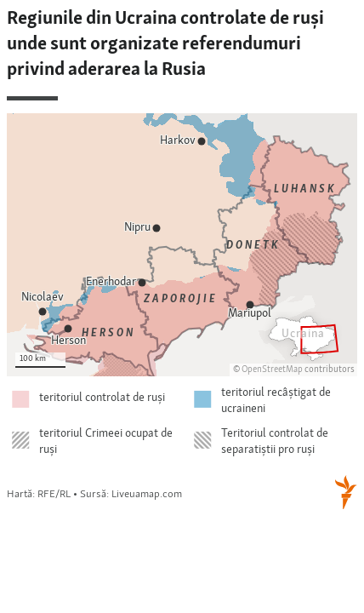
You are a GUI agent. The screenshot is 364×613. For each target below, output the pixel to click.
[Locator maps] (182, 260)
